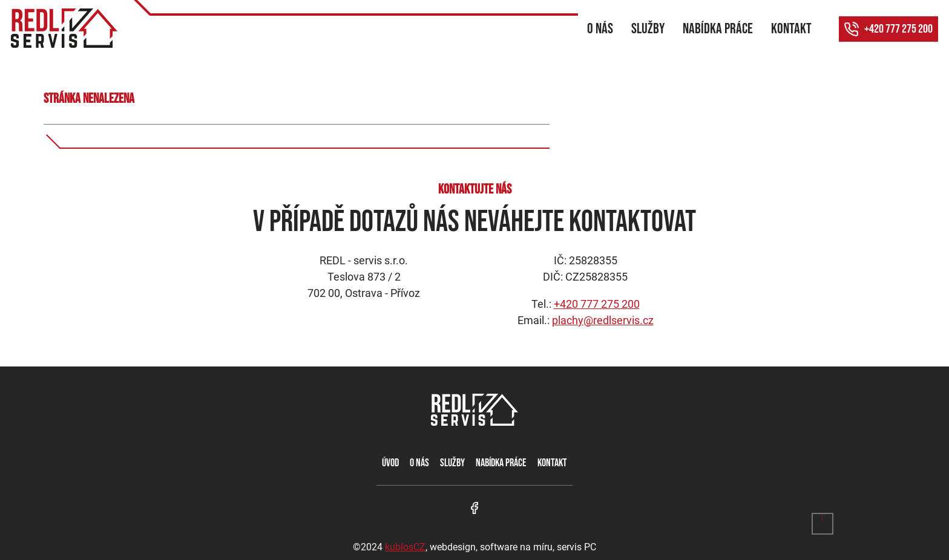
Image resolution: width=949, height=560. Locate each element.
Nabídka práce (718, 29)
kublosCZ (405, 547)
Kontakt (791, 29)
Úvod (390, 463)
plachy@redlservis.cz (603, 320)
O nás (600, 29)
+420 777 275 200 (898, 29)
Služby (648, 29)
